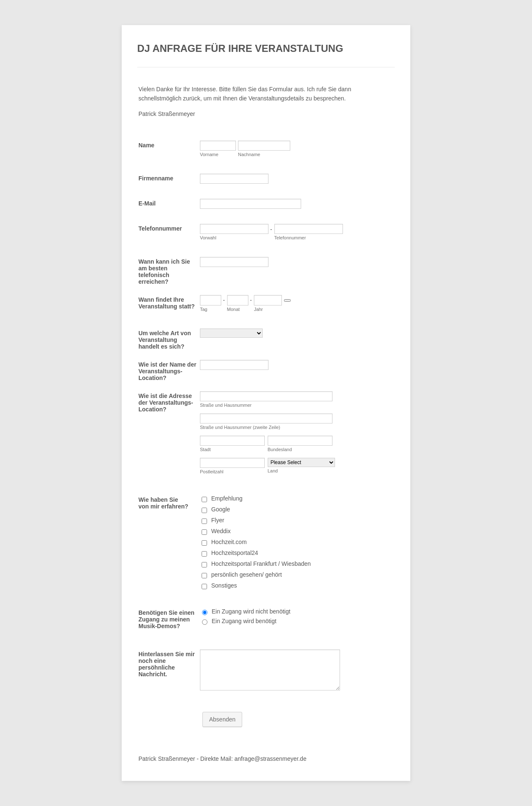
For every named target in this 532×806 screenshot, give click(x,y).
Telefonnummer (160, 228)
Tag (204, 309)
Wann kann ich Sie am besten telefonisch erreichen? (164, 272)
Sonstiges (224, 585)
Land (273, 471)
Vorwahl (208, 238)
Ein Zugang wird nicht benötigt (251, 611)
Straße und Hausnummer (226, 405)
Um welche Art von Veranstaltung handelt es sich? (165, 340)
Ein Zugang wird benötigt (244, 621)
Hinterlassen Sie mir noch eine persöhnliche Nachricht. (167, 664)
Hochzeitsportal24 (235, 553)
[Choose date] (287, 300)
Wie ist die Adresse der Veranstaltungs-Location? (166, 403)
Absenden (222, 719)
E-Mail (147, 203)
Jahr (258, 309)
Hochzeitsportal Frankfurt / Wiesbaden (261, 564)
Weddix (221, 531)
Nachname (249, 154)
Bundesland (280, 449)
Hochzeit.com (229, 542)
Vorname (209, 154)
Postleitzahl (212, 472)
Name (146, 145)
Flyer (218, 520)
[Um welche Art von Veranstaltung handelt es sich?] (231, 333)
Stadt (205, 449)
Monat (234, 309)
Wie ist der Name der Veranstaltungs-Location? (167, 371)
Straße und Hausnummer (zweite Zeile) (240, 427)
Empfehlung (227, 498)
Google (221, 509)
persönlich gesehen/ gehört (247, 575)
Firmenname (156, 178)
